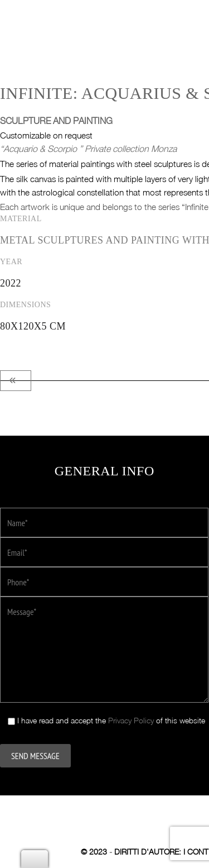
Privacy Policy (131, 713)
